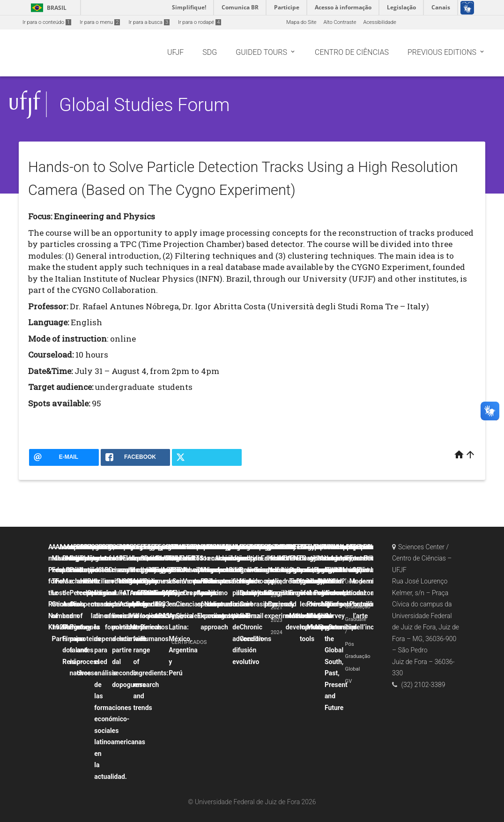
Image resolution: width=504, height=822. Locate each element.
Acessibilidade (379, 22)
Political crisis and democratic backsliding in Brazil (264, 581)
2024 (277, 632)
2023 (277, 620)
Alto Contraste (340, 22)
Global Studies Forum (144, 105)
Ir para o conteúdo (47, 22)
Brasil (47, 8)
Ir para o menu (100, 22)
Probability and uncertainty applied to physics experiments (282, 581)
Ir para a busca (149, 22)
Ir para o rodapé (200, 22)
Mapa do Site (301, 22)
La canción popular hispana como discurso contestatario (231, 581)
